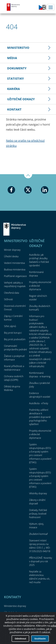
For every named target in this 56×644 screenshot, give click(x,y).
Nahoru (28, 176)
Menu (51, 7)
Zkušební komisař (38, 534)
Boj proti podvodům (15, 339)
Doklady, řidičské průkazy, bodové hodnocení (38, 514)
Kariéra (14, 89)
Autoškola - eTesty (39, 403)
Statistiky (15, 79)
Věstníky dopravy (38, 493)
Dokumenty (17, 68)
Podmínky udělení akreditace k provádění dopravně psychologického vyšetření (40, 417)
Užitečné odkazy (21, 99)
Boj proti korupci (13, 333)
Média (12, 58)
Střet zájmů (10, 326)
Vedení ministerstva (14, 263)
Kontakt (14, 109)
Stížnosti (8, 299)
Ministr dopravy (12, 250)
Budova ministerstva (15, 270)
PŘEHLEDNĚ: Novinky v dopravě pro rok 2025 (41, 561)
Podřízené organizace (15, 276)
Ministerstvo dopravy (13, 7)
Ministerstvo (18, 48)
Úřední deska (11, 256)
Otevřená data (11, 293)
